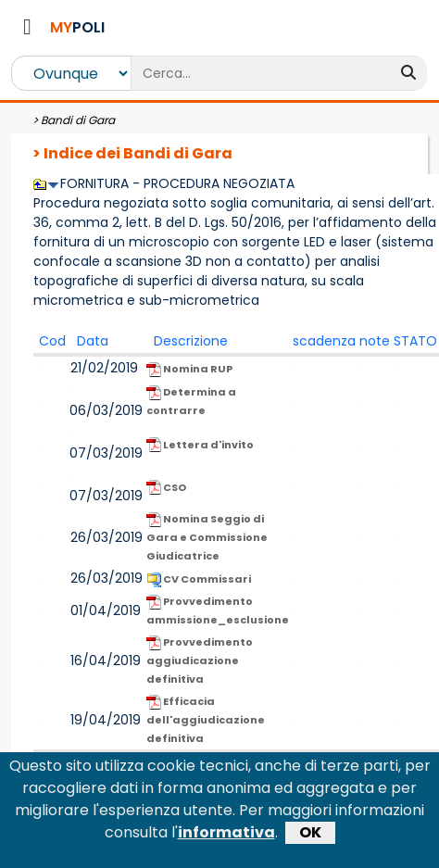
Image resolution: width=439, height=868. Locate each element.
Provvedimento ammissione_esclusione (218, 610)
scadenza (324, 341)
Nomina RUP (189, 369)
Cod (52, 341)
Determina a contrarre (191, 401)
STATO (415, 341)
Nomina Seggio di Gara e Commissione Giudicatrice (207, 537)
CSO (166, 488)
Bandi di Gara (78, 120)
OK (310, 838)
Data (93, 341)
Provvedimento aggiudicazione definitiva (200, 660)
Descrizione (191, 341)
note (375, 341)
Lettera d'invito (200, 445)
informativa (226, 838)
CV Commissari (199, 579)
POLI (77, 27)
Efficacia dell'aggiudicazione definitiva (206, 720)
